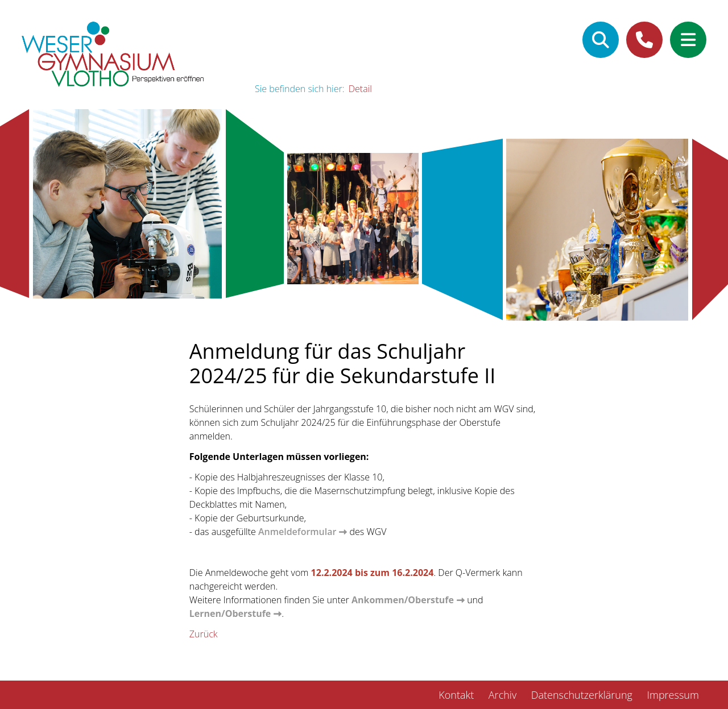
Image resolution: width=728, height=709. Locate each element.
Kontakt (456, 695)
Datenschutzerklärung (582, 695)
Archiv (502, 695)
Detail (360, 89)
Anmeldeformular (297, 532)
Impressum (673, 695)
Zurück (204, 634)
